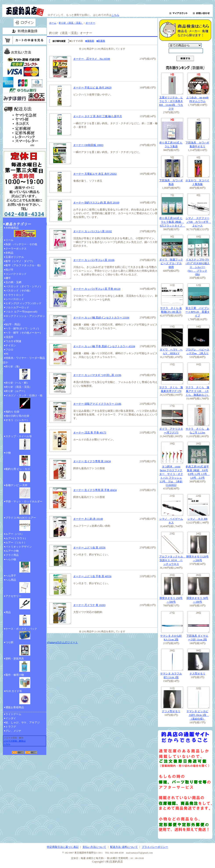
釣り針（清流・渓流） (19, 387)
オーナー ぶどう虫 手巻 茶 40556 (92, 576)
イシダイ (11, 718)
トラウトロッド (15, 295)
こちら (115, 15)
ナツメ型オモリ (171, 711)
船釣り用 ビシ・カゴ (25, 475)
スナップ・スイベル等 (25, 443)
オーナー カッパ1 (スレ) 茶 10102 (93, 231)
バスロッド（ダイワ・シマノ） (24, 286)
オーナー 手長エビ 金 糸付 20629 (92, 88)
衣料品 (9, 253)
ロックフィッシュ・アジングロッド (24, 318)
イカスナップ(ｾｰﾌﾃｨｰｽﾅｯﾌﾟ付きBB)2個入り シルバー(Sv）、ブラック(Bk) (197, 267)
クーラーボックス (16, 249)
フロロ (9, 350)
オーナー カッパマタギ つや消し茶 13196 (97, 375)
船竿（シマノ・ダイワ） (20, 261)
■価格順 (90, 41)
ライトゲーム (13, 714)
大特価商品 (25, 232)
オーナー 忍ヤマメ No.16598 (92, 59)
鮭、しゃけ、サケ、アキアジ (23, 722)
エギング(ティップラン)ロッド (23, 303)
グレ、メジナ (13, 731)
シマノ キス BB (197, 519)
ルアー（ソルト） (16, 543)
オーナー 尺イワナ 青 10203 (89, 605)
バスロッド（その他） (19, 291)
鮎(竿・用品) (13, 324)
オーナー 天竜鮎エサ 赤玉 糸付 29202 (95, 174)
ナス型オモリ (197, 674)
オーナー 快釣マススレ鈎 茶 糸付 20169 (96, 203)
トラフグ (11, 727)
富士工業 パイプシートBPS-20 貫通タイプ (197, 312)
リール (9, 240)
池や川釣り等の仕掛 (17, 416)
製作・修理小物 (25, 681)
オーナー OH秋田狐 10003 (88, 145)
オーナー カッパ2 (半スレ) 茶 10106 (94, 260)
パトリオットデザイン (19, 547)
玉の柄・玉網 (13, 282)
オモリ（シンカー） (25, 426)
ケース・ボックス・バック (25, 634)
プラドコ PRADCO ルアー (25, 524)
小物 (25, 459)
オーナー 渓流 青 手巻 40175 (90, 433)
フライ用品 (12, 555)
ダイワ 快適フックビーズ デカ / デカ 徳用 (171, 263)
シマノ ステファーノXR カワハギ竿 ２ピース (198, 222)
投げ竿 (9, 270)
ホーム (53, 23)
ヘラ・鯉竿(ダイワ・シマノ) (22, 329)
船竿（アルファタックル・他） (24, 265)
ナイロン (11, 345)
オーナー (90, 23)
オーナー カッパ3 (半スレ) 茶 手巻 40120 (97, 289)
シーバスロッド (15, 299)
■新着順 (101, 41)
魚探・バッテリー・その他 (21, 244)
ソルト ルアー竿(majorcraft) (21, 312)
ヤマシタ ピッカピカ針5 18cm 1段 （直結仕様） (198, 715)
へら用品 (25, 586)
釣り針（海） (25, 373)
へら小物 (25, 566)
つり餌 (25, 649)
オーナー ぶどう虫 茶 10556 (89, 548)
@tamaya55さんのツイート (63, 642)
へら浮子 (11, 576)
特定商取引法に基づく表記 (63, 847)
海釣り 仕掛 (12, 412)
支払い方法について (94, 847)
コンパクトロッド (16, 274)
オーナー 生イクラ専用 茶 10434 (92, 461)
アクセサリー (25, 602)
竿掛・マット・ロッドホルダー (25, 508)
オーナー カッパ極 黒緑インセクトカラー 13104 (101, 318)
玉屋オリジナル (15, 257)
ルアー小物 (12, 551)
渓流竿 (9, 337)
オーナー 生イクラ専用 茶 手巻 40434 (95, 490)
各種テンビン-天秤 (25, 492)
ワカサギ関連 (13, 341)
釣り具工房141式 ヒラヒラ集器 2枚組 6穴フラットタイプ (172, 222)
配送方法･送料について (124, 847)
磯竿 (8, 278)
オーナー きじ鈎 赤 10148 (88, 519)
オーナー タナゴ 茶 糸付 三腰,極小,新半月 (98, 116)
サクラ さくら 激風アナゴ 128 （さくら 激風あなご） (197, 391)
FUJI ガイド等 (25, 697)
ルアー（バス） (15, 534)
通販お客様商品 (15, 707)
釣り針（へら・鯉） (17, 383)
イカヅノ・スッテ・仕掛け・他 (25, 402)
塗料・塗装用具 (25, 665)
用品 (25, 619)
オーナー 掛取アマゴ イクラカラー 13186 (97, 404)
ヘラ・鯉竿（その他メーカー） (24, 333)
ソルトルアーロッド (17, 307)
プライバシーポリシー (155, 847)
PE (7, 354)
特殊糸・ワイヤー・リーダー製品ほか (24, 360)
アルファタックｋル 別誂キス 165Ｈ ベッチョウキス (172, 560)
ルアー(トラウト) (16, 538)
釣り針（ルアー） (16, 391)
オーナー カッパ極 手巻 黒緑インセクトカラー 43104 (104, 346)
